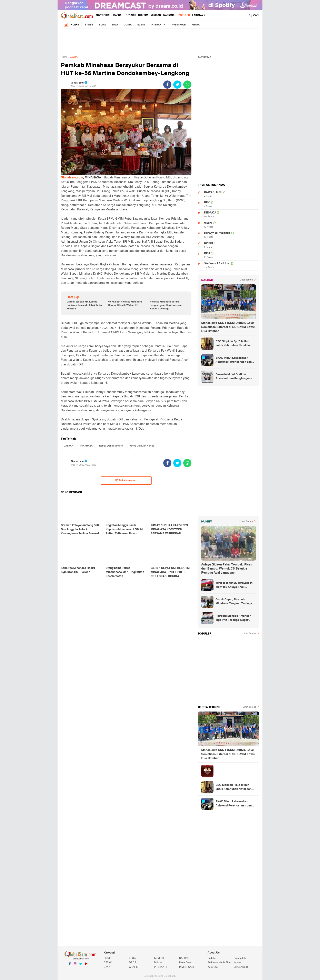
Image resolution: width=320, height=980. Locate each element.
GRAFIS (133, 967)
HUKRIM (143, 15)
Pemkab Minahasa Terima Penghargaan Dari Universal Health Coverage (166, 305)
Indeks (71, 25)
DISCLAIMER (241, 967)
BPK (207, 203)
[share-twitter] (177, 85)
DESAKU (131, 15)
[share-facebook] (167, 85)
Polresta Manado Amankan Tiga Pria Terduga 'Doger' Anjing (233, 618)
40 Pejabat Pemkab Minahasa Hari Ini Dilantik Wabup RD (125, 304)
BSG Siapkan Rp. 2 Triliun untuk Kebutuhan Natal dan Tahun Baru (233, 344)
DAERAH (118, 15)
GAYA (107, 967)
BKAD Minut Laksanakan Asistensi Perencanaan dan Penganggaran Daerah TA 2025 (234, 360)
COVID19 (159, 958)
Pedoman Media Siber (219, 963)
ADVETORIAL (103, 15)
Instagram (75, 965)
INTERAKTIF (158, 25)
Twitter (81, 965)
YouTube (86, 965)
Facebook (70, 965)
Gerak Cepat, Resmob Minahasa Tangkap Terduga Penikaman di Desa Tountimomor (234, 602)
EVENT (141, 25)
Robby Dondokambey (111, 446)
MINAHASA (86, 446)
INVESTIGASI (178, 25)
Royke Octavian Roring (142, 446)
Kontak (237, 963)
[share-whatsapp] (187, 85)
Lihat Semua (246, 280)
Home (64, 57)
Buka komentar (126, 480)
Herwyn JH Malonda (217, 233)
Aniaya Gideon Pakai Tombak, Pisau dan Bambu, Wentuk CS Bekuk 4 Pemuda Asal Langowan (227, 569)
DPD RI (133, 963)
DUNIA (128, 25)
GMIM (208, 223)
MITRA (196, 25)
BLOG (102, 25)
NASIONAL (170, 15)
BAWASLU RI (213, 192)
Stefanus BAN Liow (217, 264)
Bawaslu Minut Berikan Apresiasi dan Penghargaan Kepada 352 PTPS (234, 377)
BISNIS (89, 25)
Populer (184, 15)
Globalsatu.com (72, 178)
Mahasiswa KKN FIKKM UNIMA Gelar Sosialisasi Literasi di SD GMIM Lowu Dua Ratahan (228, 327)
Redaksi (212, 958)
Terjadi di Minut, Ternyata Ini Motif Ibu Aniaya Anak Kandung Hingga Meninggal (234, 585)
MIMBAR (156, 15)
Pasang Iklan (240, 958)
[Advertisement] (160, 41)
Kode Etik (213, 967)
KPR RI (208, 243)
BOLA (115, 25)
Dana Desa (185, 963)
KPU (207, 254)
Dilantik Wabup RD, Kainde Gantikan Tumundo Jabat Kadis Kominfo (84, 305)
